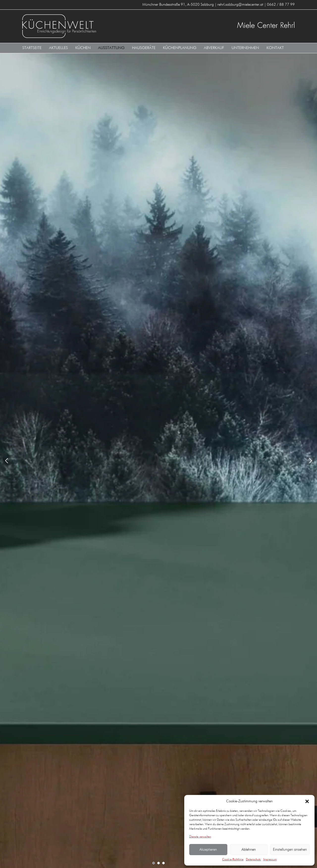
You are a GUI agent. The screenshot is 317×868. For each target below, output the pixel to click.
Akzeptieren (208, 850)
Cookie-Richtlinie (233, 860)
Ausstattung (111, 48)
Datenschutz (253, 860)
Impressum (270, 860)
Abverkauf (214, 48)
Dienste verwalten (200, 837)
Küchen (83, 48)
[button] (307, 801)
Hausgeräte (144, 48)
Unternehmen (245, 48)
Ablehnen (249, 850)
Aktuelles (58, 48)
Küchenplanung (180, 48)
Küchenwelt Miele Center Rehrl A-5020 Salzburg (89, 26)
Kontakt (275, 48)
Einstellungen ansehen (290, 850)
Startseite (32, 48)
